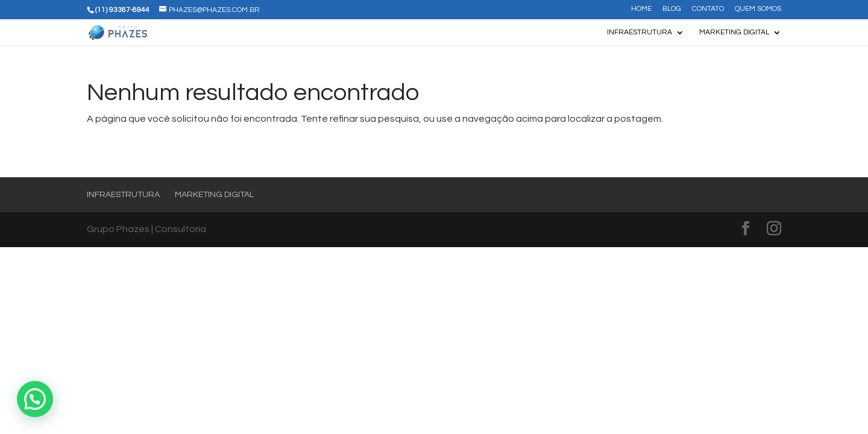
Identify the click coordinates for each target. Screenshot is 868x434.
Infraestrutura (640, 32)
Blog (672, 9)
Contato (708, 9)
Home (641, 9)
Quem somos (758, 9)
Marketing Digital (734, 32)
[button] (35, 399)
